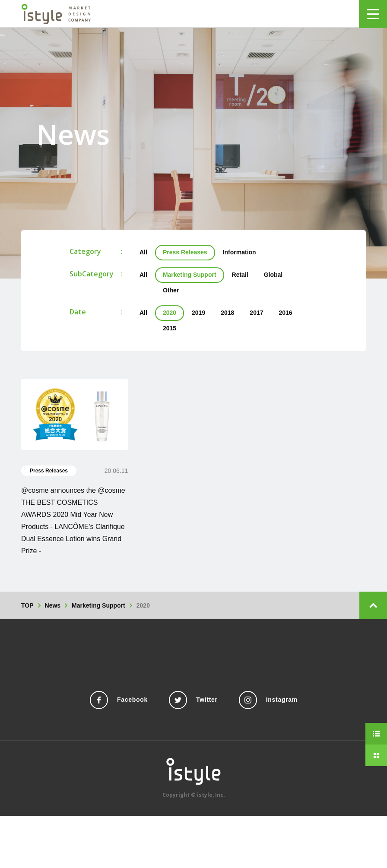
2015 (170, 328)
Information (239, 252)
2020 (170, 313)
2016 (286, 313)
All (143, 252)
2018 (227, 313)
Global (273, 275)
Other (171, 290)
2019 (198, 313)
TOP (27, 605)
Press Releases (185, 252)
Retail (240, 275)
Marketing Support (190, 275)
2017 (256, 313)
